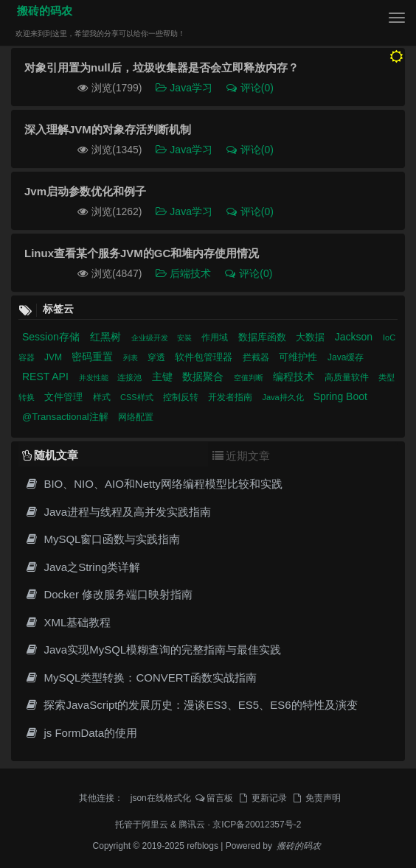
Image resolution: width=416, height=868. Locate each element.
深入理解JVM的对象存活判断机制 (108, 129)
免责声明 (316, 798)
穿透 (157, 357)
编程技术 (295, 377)
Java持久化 (284, 397)
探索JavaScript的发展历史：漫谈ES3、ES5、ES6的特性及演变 (191, 705)
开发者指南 (231, 397)
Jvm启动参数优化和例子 (85, 191)
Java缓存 (346, 357)
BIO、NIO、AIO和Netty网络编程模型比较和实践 (153, 484)
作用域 (216, 337)
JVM (54, 357)
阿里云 (155, 825)
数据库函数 (264, 337)
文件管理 (65, 397)
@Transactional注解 (66, 417)
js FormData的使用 (81, 733)
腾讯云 (192, 825)
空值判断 (250, 378)
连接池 (131, 377)
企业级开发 (151, 338)
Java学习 (184, 88)
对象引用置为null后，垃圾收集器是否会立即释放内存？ (162, 67)
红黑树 (107, 337)
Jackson (355, 337)
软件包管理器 (205, 357)
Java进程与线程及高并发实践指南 (118, 512)
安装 (186, 338)
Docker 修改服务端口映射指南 (108, 594)
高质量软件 (348, 377)
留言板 (214, 798)
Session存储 (52, 337)
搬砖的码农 (42, 11)
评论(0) (249, 88)
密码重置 (94, 357)
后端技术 (184, 273)
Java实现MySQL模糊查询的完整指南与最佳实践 (153, 650)
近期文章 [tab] (241, 456)
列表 (132, 358)
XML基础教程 (67, 622)
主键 (164, 377)
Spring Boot (340, 396)
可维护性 (299, 357)
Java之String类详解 (82, 567)
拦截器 (257, 357)
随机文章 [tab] (50, 455)
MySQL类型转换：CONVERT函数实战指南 (141, 678)
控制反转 (182, 397)
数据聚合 (204, 377)
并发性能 (95, 378)
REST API (47, 377)
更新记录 (262, 798)
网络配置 (136, 417)
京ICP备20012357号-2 (257, 825)
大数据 (312, 337)
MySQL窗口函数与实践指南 (102, 539)
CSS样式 (138, 397)
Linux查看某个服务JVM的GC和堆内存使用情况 (142, 253)
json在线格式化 (161, 798)
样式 (103, 397)
